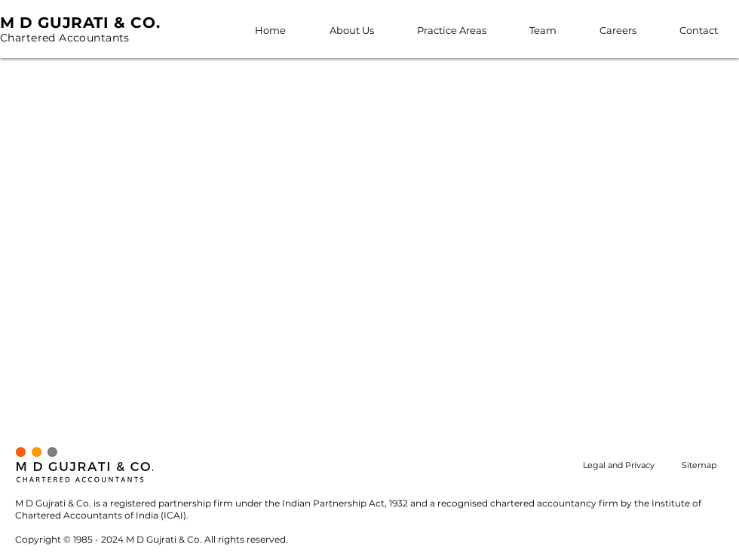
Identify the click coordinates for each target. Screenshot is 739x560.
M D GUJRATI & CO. (80, 23)
